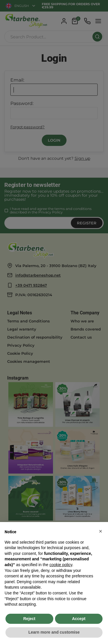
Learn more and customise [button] (54, 632)
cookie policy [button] (61, 565)
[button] (101, 531)
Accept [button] (79, 619)
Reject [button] (29, 619)
